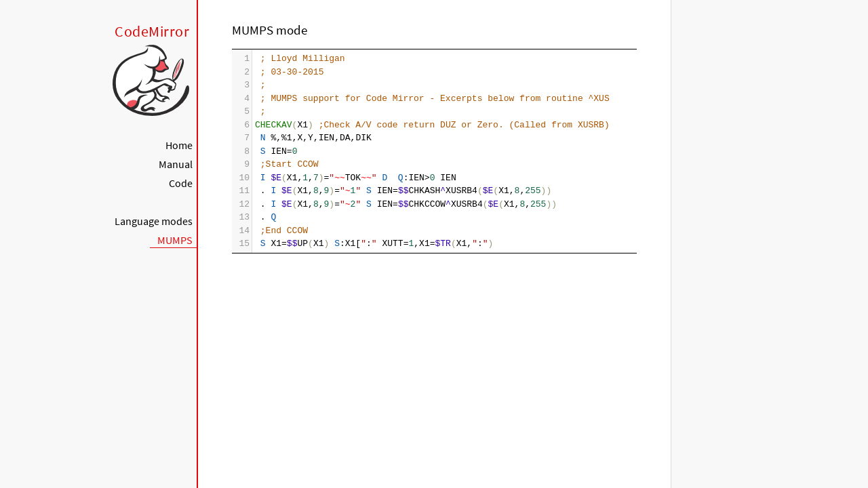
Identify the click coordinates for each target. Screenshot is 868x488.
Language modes (154, 221)
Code (181, 183)
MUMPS (175, 240)
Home (179, 145)
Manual (176, 164)
